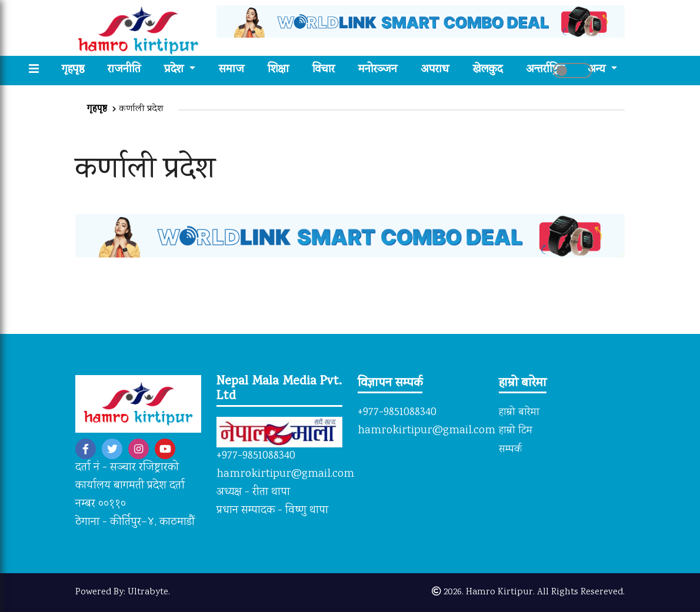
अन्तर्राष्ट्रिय (545, 70)
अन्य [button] (598, 70)
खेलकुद (488, 70)
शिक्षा (278, 70)
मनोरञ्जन (378, 70)
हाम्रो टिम (516, 431)
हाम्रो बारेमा (519, 413)
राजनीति (124, 70)
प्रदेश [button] (175, 70)
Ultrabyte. (149, 592)
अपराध (435, 70)
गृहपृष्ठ (79, 70)
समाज (231, 70)
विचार (324, 70)
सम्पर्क (510, 450)
